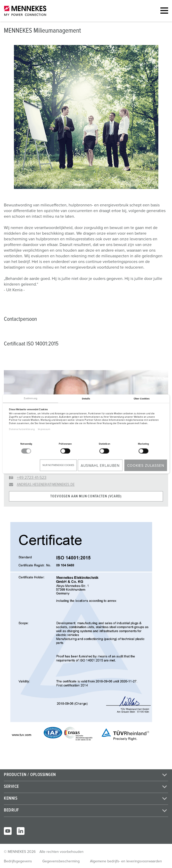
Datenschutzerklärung (22, 429)
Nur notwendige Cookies (58, 465)
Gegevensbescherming (61, 861)
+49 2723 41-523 (32, 478)
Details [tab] (86, 398)
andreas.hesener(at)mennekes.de (46, 485)
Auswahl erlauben (100, 465)
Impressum (44, 429)
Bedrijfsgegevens (18, 861)
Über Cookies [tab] (142, 398)
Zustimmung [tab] (30, 398)
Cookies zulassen (146, 465)
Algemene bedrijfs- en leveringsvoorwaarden (126, 861)
